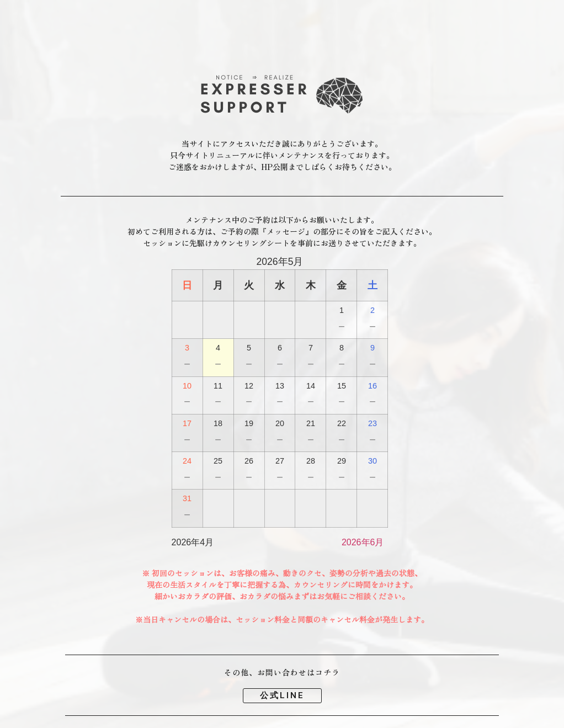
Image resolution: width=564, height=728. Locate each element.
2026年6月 (363, 542)
